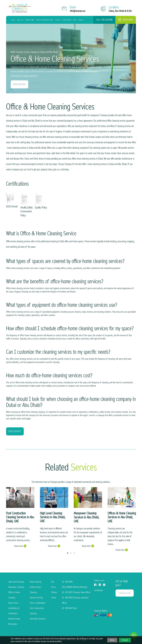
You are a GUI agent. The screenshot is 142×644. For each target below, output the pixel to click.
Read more (19, 546)
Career (54, 598)
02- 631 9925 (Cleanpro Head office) (76, 592)
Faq (53, 582)
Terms (53, 587)
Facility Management (43, 20)
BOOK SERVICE (19, 84)
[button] (68, 553)
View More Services (38, 619)
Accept (125, 640)
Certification (67, 20)
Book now (126, 20)
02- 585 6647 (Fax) (69, 608)
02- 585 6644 (67, 582)
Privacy (54, 592)
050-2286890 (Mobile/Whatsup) (75, 587)
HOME (13, 20)
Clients (58, 20)
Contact (81, 20)
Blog (75, 20)
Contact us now (125, 593)
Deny (112, 640)
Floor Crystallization (38, 603)
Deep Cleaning (36, 582)
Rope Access (13, 603)
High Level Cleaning (16, 582)
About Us (20, 20)
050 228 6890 (107, 20)
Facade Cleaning (36, 598)
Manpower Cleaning (16, 587)
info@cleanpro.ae (78, 11)
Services (28, 20)
